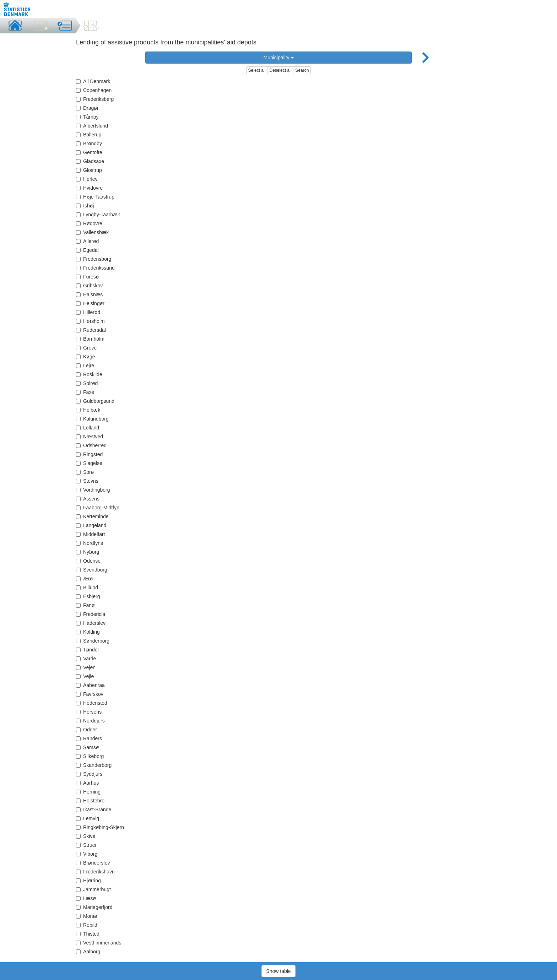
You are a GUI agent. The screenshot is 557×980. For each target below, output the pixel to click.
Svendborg (92, 570)
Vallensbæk (92, 232)
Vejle (85, 676)
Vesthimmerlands (99, 943)
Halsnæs (89, 294)
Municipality (278, 58)
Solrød (87, 383)
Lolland (88, 428)
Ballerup (89, 135)
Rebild (87, 925)
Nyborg (88, 552)
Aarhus (87, 783)
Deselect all (280, 70)
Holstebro (90, 801)
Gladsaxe (90, 161)
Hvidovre (89, 188)
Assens (88, 499)
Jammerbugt (93, 889)
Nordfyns (90, 543)
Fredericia (91, 614)
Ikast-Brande (94, 810)
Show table (278, 971)
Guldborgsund (95, 401)
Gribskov (89, 286)
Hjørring (88, 881)
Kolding (88, 632)
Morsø (87, 916)
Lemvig (88, 818)
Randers (89, 738)
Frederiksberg (95, 99)
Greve (86, 348)
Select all (257, 70)
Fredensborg (94, 259)
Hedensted (92, 703)
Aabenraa (90, 685)
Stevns (87, 481)
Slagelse (89, 463)
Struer (86, 845)
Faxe (85, 392)
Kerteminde (92, 516)
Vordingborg (93, 490)
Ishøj (85, 206)
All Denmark (93, 81)
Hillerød (88, 312)
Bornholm (90, 339)
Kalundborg (92, 419)
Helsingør (90, 303)
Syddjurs (89, 774)
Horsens (89, 712)
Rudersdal (91, 330)
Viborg (87, 854)
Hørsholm (90, 321)
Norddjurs (90, 721)
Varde (86, 659)
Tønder (88, 650)
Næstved (90, 437)
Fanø (85, 605)
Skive (86, 836)
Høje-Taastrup (95, 197)
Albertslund (92, 126)
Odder (86, 730)
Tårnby (87, 117)
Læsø (86, 898)
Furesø (87, 277)
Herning (88, 792)
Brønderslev (93, 863)
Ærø (84, 579)
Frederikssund (95, 268)
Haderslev (91, 623)
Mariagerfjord (94, 907)
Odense (88, 561)
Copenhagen (94, 90)
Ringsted (89, 454)
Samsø (87, 747)
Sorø (85, 472)
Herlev (87, 179)
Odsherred (91, 445)
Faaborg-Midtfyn (98, 508)
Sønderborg (93, 641)
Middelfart (90, 534)
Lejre (85, 366)
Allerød (87, 241)
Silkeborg (90, 756)
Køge (85, 357)
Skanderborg (94, 765)
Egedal (87, 250)
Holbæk (88, 410)
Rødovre (89, 223)
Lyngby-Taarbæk (98, 215)
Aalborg (88, 952)
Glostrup (89, 170)
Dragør (87, 108)
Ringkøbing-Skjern (100, 827)
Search (302, 70)
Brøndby (89, 144)
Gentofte (89, 152)
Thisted (88, 934)
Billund (87, 588)
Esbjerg (88, 596)
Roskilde (89, 374)
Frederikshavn (95, 872)
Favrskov (90, 694)
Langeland (91, 525)
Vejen (86, 667)
